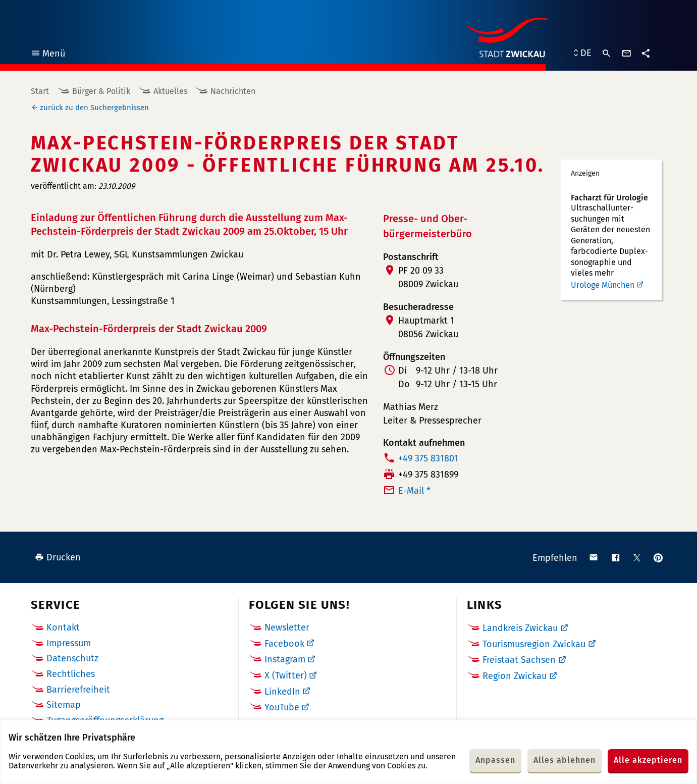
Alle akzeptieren (648, 760)
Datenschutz (72, 658)
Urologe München (603, 285)
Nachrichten (233, 91)
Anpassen (495, 760)
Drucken (58, 557)
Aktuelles (170, 91)
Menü (48, 55)
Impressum (69, 643)
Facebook (284, 644)
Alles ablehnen (565, 760)
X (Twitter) (286, 675)
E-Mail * (414, 491)
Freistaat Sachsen (519, 660)
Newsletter (287, 628)
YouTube (282, 707)
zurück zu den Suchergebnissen (94, 108)
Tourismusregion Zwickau (534, 644)
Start (40, 91)
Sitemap (64, 705)
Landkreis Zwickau (520, 628)
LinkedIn (282, 692)
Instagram (285, 659)
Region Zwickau (515, 676)
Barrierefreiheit (78, 690)
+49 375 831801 (428, 458)
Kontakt (63, 628)
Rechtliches (71, 674)
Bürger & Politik (101, 91)
